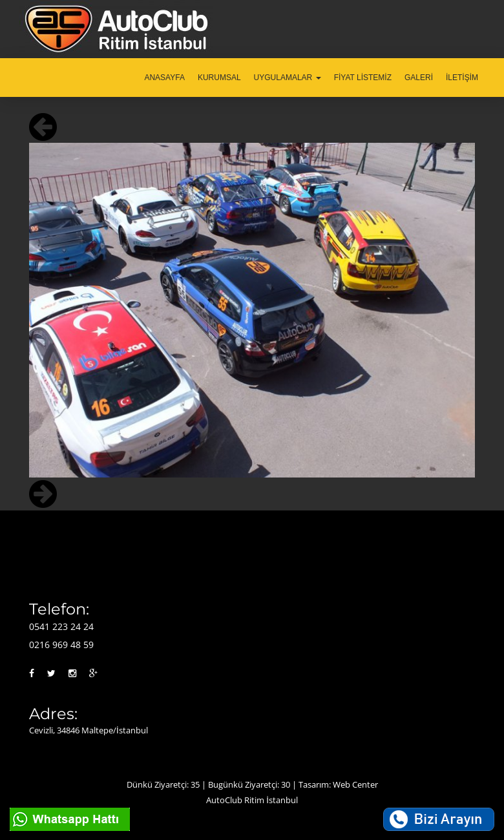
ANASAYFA (164, 78)
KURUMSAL (219, 78)
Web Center (355, 784)
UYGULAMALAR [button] (288, 78)
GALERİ (419, 78)
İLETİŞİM (462, 78)
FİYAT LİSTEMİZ (363, 78)
